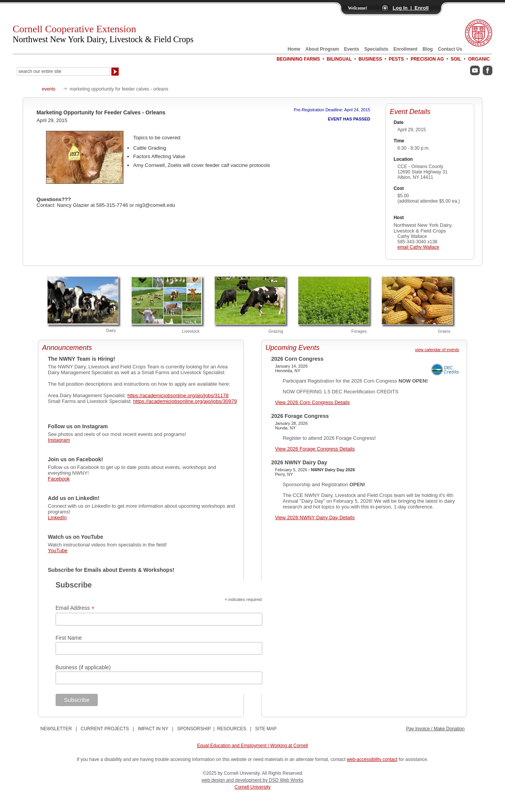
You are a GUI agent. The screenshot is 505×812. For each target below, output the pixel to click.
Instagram (59, 440)
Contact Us (450, 49)
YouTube (58, 550)
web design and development (232, 780)
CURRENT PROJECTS (105, 729)
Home (294, 49)
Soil (456, 59)
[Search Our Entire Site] (63, 71)
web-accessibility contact (372, 759)
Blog (428, 49)
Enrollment (405, 49)
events (49, 89)
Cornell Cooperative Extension (103, 34)
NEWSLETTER (56, 729)
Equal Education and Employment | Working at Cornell (252, 746)
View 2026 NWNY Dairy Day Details (315, 517)
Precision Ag (427, 59)
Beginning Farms (298, 59)
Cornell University (252, 787)
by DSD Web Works (283, 780)
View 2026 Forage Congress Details (315, 449)
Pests (396, 59)
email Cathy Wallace (418, 247)
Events (351, 49)
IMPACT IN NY (153, 729)
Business (370, 59)
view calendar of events (437, 350)
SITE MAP (266, 729)
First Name (69, 638)
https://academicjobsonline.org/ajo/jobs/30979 (185, 401)
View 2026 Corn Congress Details (312, 402)
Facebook (59, 479)
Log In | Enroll (411, 8)
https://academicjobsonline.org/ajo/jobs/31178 (178, 395)
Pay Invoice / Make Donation (435, 729)
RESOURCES (232, 729)
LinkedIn (57, 517)
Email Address (75, 608)
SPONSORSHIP (194, 729)
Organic (479, 59)
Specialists (376, 49)
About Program (322, 49)
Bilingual (339, 59)
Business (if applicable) (83, 667)
